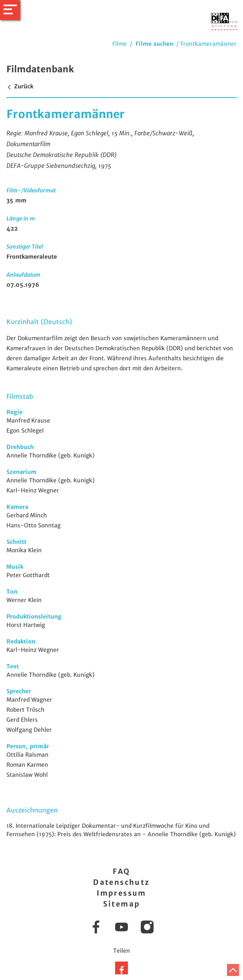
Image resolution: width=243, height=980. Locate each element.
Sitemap (122, 904)
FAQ (121, 871)
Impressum (121, 893)
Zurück (20, 86)
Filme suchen (154, 44)
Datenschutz (121, 882)
